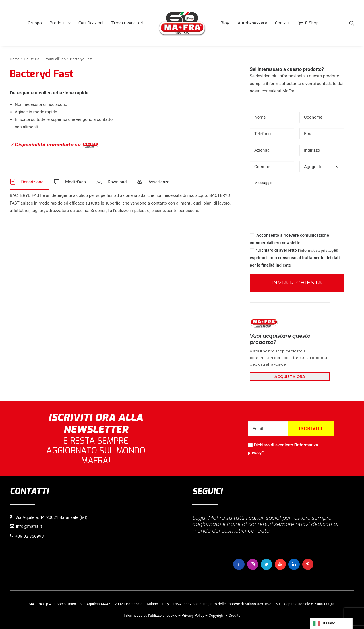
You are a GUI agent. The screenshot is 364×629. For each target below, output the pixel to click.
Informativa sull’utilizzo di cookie (151, 615)
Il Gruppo (33, 23)
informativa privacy (317, 250)
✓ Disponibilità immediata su (54, 145)
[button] (352, 23)
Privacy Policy (193, 615)
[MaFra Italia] (182, 23)
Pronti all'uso (55, 59)
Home (15, 59)
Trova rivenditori (127, 23)
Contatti (283, 23)
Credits (234, 615)
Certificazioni (91, 23)
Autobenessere (252, 23)
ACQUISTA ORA (290, 376)
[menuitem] (33, 23)
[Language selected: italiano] (331, 623)
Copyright (216, 615)
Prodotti (60, 23)
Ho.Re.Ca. (32, 59)
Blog (225, 23)
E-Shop (312, 23)
